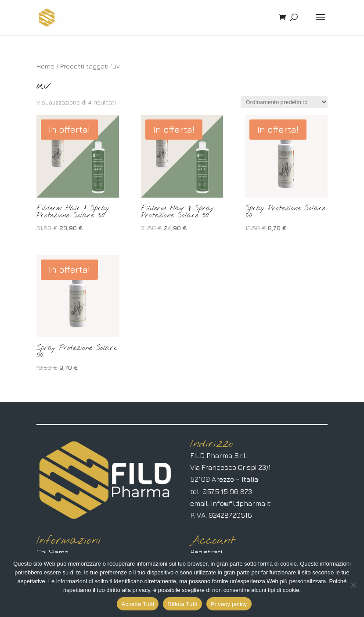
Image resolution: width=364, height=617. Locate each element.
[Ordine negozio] (284, 102)
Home (45, 66)
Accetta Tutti (138, 604)
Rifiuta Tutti (182, 604)
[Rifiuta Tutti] (353, 585)
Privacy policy (229, 604)
